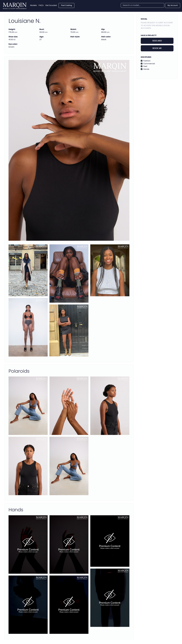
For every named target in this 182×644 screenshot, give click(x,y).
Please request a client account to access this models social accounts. (157, 25)
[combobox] (142, 5)
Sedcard (157, 41)
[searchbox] (142, 5)
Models (34, 5)
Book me (157, 48)
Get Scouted (51, 5)
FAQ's (41, 5)
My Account (173, 5)
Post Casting (67, 5)
